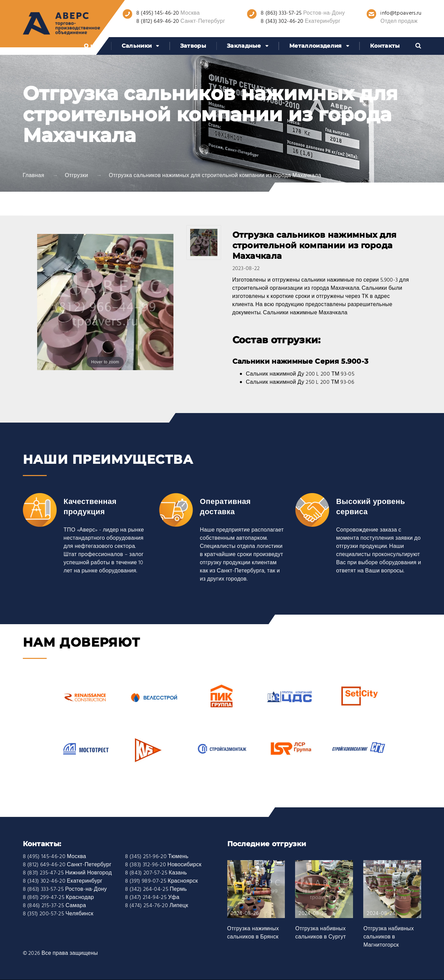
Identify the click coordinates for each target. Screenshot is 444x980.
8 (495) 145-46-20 (158, 13)
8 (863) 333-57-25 (281, 13)
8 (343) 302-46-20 (282, 21)
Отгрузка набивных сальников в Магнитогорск (388, 937)
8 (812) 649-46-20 (158, 21)
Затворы (193, 46)
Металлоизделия (315, 46)
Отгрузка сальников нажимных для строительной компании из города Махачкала (215, 176)
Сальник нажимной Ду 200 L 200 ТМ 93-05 (300, 374)
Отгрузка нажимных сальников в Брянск (253, 933)
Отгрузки (76, 176)
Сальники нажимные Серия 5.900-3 (301, 361)
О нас (92, 46)
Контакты (385, 46)
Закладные (244, 46)
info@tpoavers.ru (401, 13)
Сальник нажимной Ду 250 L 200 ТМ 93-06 (300, 382)
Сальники (137, 46)
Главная (34, 176)
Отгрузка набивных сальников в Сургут (320, 933)
